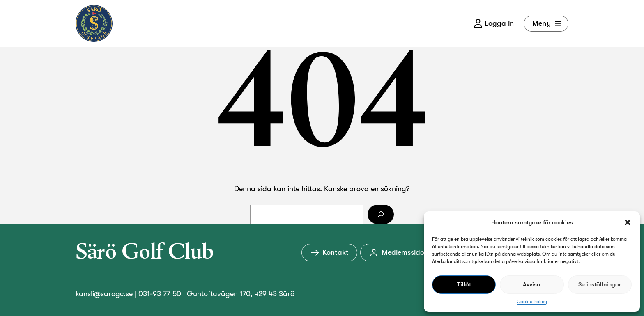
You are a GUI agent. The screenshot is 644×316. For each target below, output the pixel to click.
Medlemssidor (398, 253)
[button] (628, 222)
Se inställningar (600, 284)
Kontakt (330, 253)
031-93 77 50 (160, 294)
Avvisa (532, 284)
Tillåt (464, 284)
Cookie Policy (532, 302)
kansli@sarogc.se (104, 294)
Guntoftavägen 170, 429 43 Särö (241, 294)
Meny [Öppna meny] (548, 23)
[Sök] (381, 214)
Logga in (494, 23)
